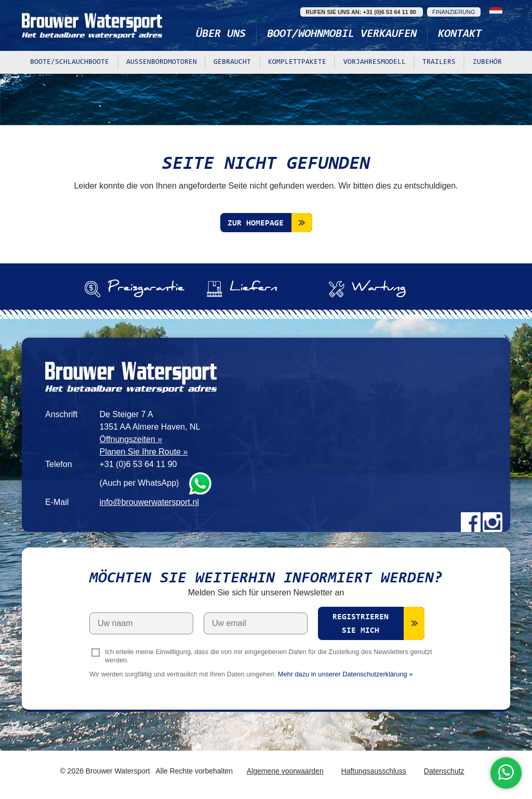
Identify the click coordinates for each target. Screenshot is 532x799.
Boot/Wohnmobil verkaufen (342, 34)
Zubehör (487, 62)
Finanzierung (454, 12)
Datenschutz (444, 771)
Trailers (439, 62)
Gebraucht (232, 62)
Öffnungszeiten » (131, 439)
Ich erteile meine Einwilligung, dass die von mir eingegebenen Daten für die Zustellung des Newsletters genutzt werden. (269, 656)
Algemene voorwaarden (285, 771)
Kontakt (460, 34)
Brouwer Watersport (92, 25)
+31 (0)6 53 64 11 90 (138, 464)
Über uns (221, 34)
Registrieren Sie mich (361, 624)
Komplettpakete (297, 62)
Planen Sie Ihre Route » (143, 452)
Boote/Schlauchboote (70, 62)
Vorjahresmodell (375, 62)
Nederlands (496, 12)
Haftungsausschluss (374, 771)
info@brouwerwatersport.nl (149, 502)
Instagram (493, 522)
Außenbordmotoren (162, 62)
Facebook (471, 522)
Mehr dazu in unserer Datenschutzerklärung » (345, 674)
